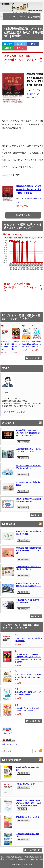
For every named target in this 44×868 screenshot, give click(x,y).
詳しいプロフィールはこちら (15, 412)
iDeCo (22, 809)
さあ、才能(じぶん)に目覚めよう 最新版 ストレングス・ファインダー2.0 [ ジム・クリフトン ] (28, 677)
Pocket (21, 48)
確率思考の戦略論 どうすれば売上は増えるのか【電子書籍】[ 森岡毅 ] (29, 190)
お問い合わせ (34, 17)
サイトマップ (19, 17)
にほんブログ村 (8, 733)
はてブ (8, 44)
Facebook (21, 44)
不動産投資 (23, 540)
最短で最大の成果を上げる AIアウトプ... (37, 344)
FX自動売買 (24, 442)
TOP (8, 17)
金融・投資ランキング (10, 744)
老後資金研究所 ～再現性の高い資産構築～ (27, 857)
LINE (8, 48)
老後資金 (23, 458)
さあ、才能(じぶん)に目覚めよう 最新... (26, 344)
